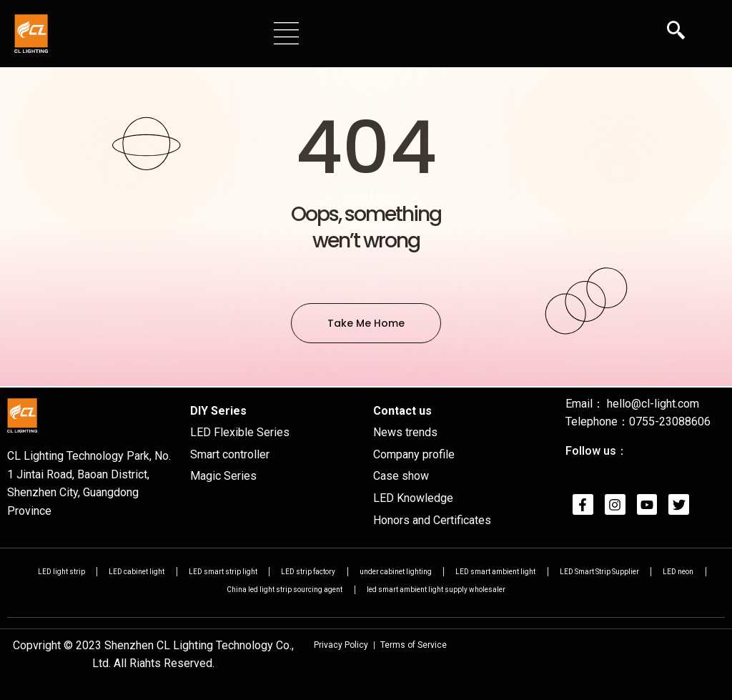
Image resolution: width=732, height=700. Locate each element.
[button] (286, 33)
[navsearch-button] (676, 32)
